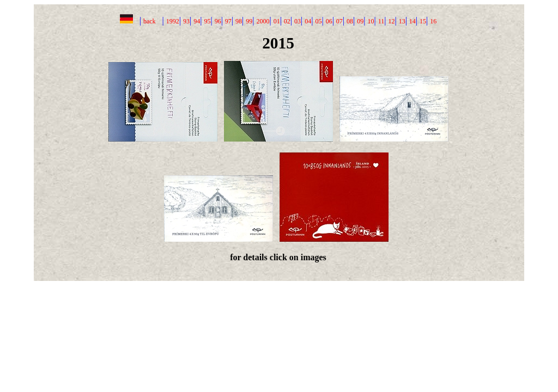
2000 (263, 21)
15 (423, 21)
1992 (173, 21)
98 (239, 21)
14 (413, 21)
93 (186, 21)
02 (287, 21)
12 (391, 21)
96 (218, 21)
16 (433, 21)
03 (298, 21)
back (150, 21)
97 (228, 21)
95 (207, 21)
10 (371, 21)
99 (249, 21)
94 (197, 21)
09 (360, 21)
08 (350, 21)
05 (318, 21)
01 (277, 21)
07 (339, 21)
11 (381, 21)
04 (308, 21)
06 (329, 21)
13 (402, 21)
